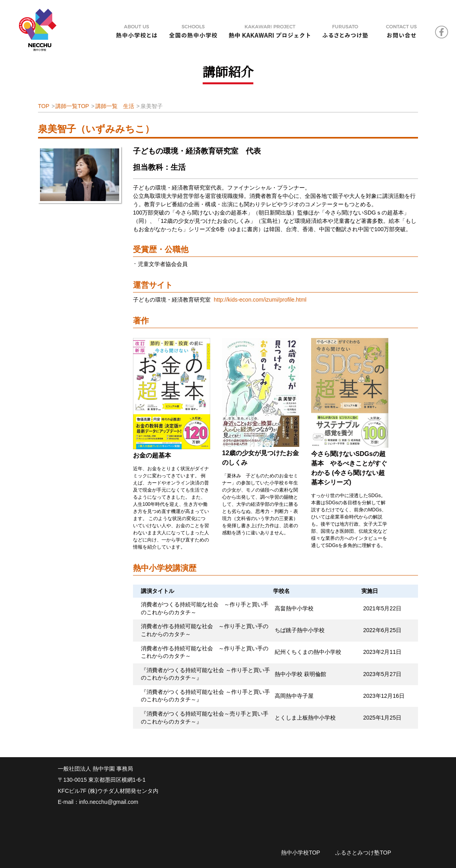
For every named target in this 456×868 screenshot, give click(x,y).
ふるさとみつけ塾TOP (363, 853)
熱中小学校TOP (301, 853)
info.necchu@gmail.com (109, 802)
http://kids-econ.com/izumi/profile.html (260, 300)
